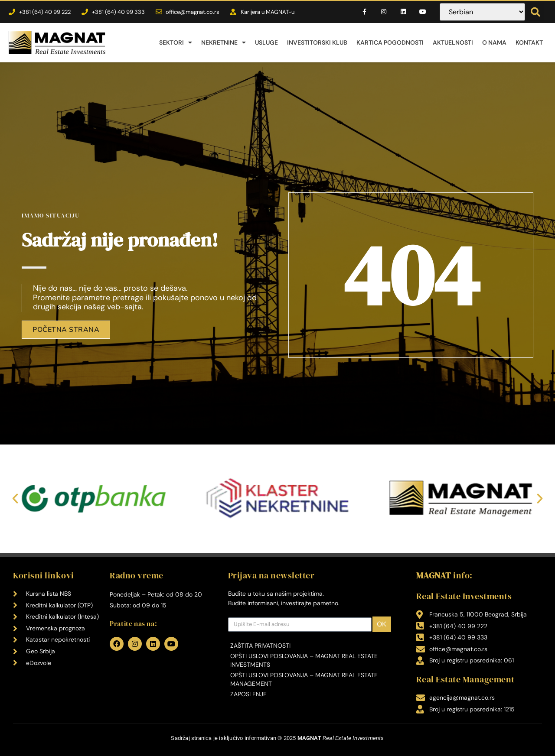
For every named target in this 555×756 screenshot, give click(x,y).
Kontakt (529, 42)
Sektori (176, 42)
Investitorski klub (317, 42)
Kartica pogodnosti (390, 42)
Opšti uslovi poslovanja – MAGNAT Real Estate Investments (304, 660)
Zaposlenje (248, 694)
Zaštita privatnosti (260, 646)
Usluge (266, 42)
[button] (535, 12)
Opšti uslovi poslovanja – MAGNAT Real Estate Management (304, 679)
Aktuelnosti (453, 42)
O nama (494, 42)
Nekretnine (224, 42)
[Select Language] (482, 12)
